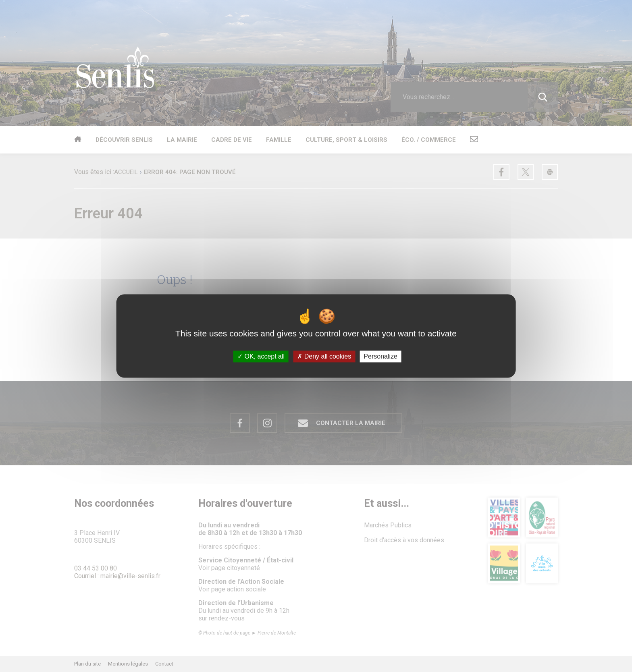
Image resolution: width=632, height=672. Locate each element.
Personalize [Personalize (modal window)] (380, 356)
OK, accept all (261, 356)
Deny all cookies (324, 356)
